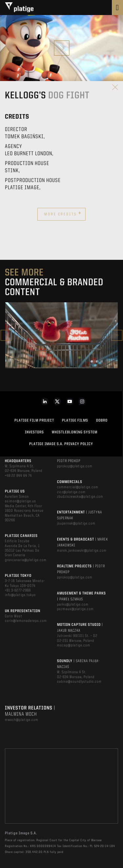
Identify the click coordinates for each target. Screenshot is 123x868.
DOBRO (102, 421)
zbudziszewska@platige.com (80, 497)
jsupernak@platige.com (76, 524)
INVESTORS (34, 432)
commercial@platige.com (78, 487)
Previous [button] (6, 335)
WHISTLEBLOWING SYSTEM (75, 432)
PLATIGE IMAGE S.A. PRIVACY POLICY (61, 444)
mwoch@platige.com (22, 720)
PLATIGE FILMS (75, 421)
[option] (61, 335)
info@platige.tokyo (20, 595)
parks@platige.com (73, 605)
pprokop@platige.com (75, 466)
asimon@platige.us (20, 501)
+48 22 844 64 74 (18, 476)
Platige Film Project (34, 421)
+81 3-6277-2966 (18, 591)
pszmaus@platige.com (75, 609)
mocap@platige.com (74, 645)
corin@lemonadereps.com (26, 621)
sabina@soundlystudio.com (79, 682)
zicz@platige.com (71, 492)
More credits (63, 213)
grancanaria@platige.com (26, 560)
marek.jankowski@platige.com (82, 551)
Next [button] (117, 335)
